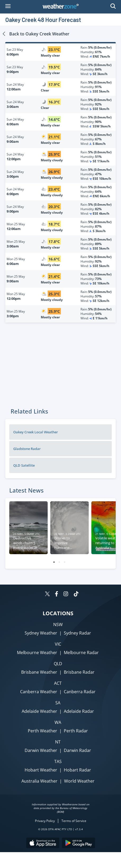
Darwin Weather (41, 750)
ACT (58, 683)
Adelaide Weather (39, 711)
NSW (58, 624)
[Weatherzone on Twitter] (47, 594)
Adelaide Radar (79, 711)
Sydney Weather (41, 633)
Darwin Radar (77, 750)
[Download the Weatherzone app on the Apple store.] (43, 844)
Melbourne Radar (81, 653)
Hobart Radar (77, 770)
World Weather (79, 781)
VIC (58, 644)
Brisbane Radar (79, 672)
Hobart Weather (41, 770)
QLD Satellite (24, 465)
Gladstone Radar (27, 449)
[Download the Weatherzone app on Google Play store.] (79, 844)
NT (58, 742)
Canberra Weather (39, 692)
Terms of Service (74, 821)
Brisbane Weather (39, 672)
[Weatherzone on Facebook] (57, 594)
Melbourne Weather (37, 653)
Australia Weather (39, 781)
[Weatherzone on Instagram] (66, 594)
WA (58, 722)
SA (58, 703)
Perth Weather (42, 731)
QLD (58, 664)
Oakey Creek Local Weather (36, 432)
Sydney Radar (77, 633)
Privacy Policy (45, 821)
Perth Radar (76, 731)
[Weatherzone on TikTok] (76, 594)
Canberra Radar (80, 692)
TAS (58, 761)
